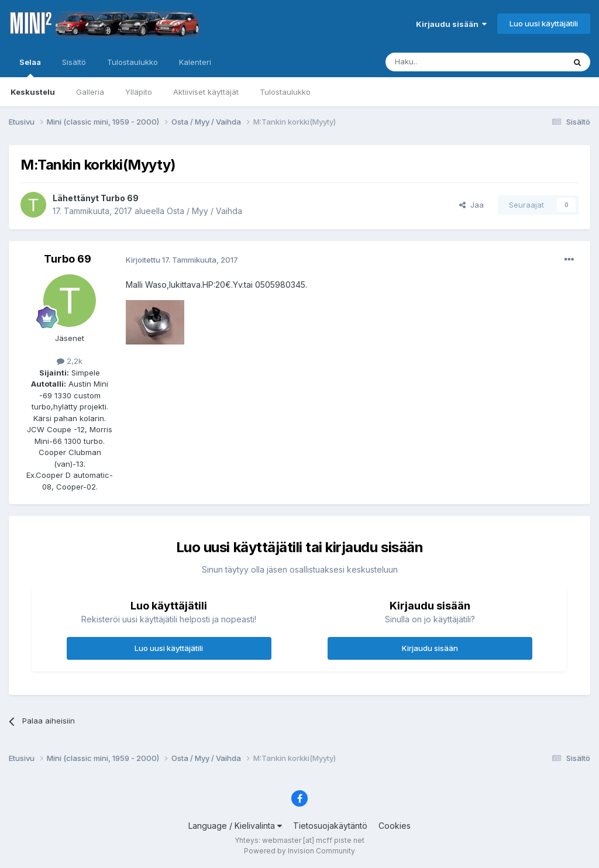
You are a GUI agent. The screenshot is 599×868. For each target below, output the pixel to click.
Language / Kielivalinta (235, 826)
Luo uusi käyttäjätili (544, 23)
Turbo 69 (120, 198)
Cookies (395, 826)
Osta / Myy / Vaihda (204, 211)
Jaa (471, 205)
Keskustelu (33, 92)
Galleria (90, 92)
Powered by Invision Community (299, 851)
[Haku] (445, 62)
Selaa (30, 67)
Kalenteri (195, 62)
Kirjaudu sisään (451, 24)
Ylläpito (139, 92)
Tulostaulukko (285, 92)
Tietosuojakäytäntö (330, 826)
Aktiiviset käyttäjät (206, 92)
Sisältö (74, 62)
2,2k (70, 361)
